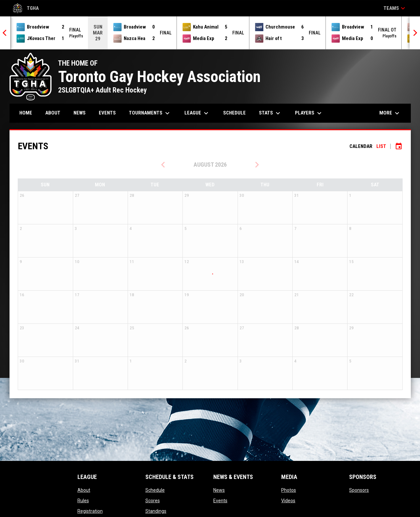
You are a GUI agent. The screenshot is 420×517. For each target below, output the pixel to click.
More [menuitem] (390, 113)
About (84, 490)
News (219, 490)
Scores (153, 501)
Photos (289, 490)
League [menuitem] (197, 113)
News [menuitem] (80, 113)
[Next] (415, 33)
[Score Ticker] (210, 33)
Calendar (361, 146)
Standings (156, 511)
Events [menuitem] (107, 113)
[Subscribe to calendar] (399, 146)
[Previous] (5, 33)
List (381, 146)
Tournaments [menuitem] (150, 113)
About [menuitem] (53, 113)
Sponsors (359, 490)
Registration (90, 511)
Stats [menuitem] (270, 113)
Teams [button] (395, 8)
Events (220, 501)
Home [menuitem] (26, 113)
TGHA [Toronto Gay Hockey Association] (26, 8)
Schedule (155, 490)
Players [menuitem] (309, 113)
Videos (288, 501)
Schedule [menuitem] (234, 113)
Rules (83, 501)
